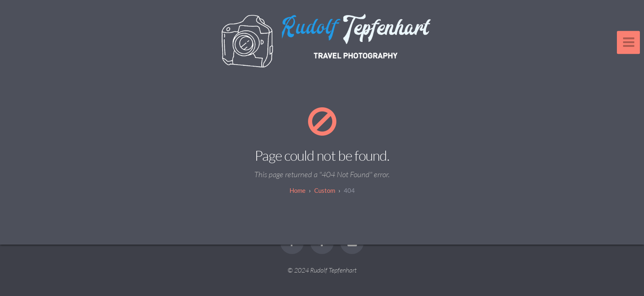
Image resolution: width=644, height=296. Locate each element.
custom (325, 190)
